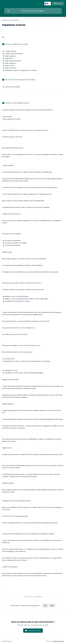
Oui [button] (45, 605)
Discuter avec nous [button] (34, 630)
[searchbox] (33, 11)
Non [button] (52, 605)
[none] (48, 4)
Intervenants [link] (15, 20)
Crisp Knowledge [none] (58, 641)
